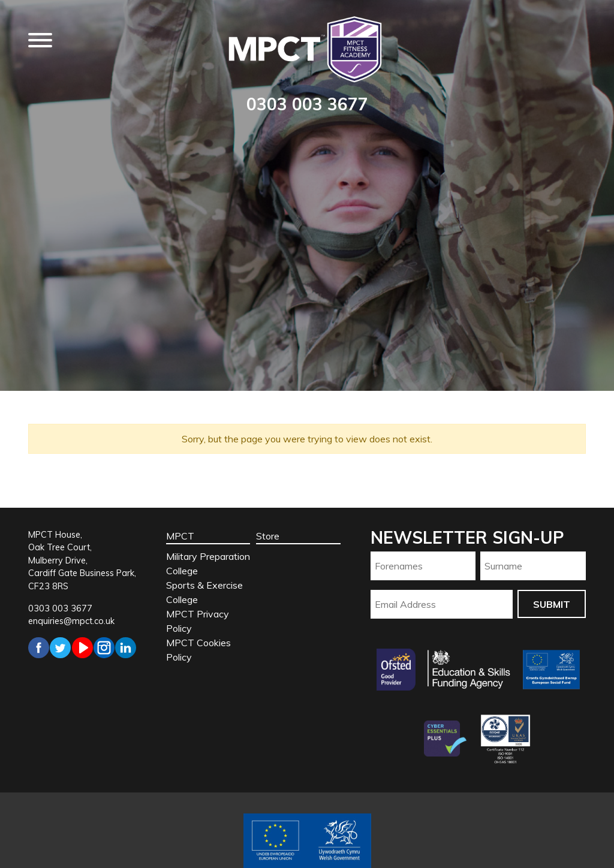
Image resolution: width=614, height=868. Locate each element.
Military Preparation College (208, 563)
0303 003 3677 (307, 104)
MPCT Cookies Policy (198, 650)
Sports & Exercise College (204, 592)
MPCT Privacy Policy (198, 621)
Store (268, 536)
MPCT (180, 536)
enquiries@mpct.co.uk (71, 621)
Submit (552, 604)
